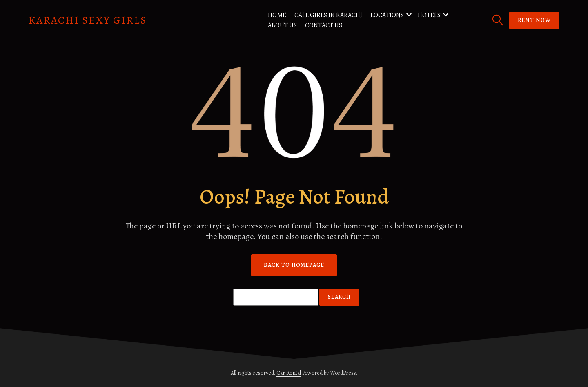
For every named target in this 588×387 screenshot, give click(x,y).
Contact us (324, 25)
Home (277, 15)
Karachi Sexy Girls (88, 20)
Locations (387, 15)
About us (282, 25)
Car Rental (289, 373)
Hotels (429, 15)
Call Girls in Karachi (328, 15)
